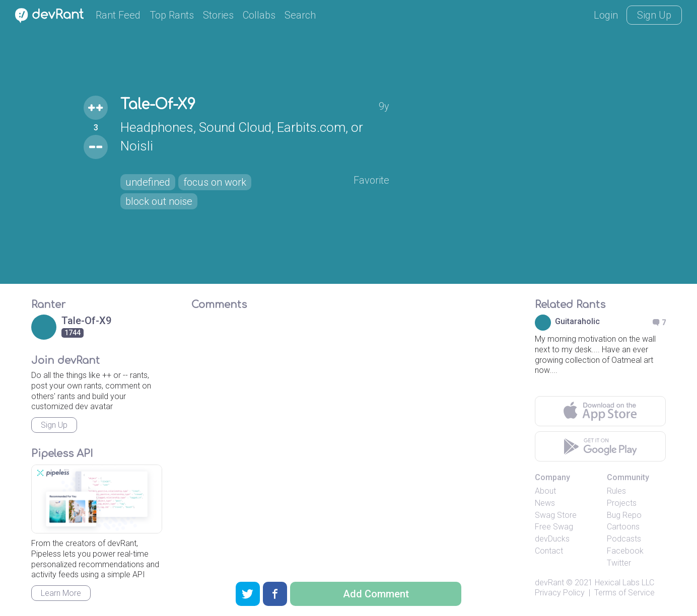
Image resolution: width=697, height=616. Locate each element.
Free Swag (554, 527)
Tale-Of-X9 (158, 105)
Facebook (625, 551)
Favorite (371, 180)
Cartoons (623, 527)
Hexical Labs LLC (624, 583)
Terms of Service (624, 593)
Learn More (61, 593)
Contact (549, 551)
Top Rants (172, 15)
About (545, 491)
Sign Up (654, 15)
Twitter (619, 563)
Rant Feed (118, 15)
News (545, 503)
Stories (218, 15)
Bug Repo (624, 515)
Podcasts (624, 539)
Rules (616, 491)
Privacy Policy (560, 593)
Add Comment (376, 594)
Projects (622, 503)
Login (606, 15)
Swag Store (556, 515)
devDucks (552, 539)
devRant (549, 583)
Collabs (259, 15)
